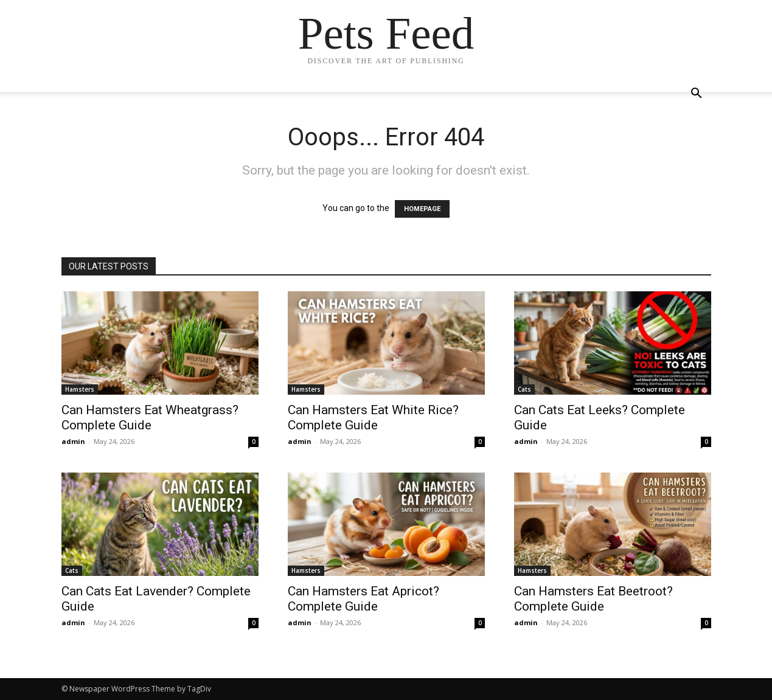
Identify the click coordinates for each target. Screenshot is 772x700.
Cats (524, 389)
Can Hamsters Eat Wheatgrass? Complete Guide (150, 418)
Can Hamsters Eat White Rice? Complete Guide (373, 418)
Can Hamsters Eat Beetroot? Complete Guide (593, 599)
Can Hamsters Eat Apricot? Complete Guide (363, 599)
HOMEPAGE (422, 209)
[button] (697, 95)
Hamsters (80, 389)
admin (73, 441)
